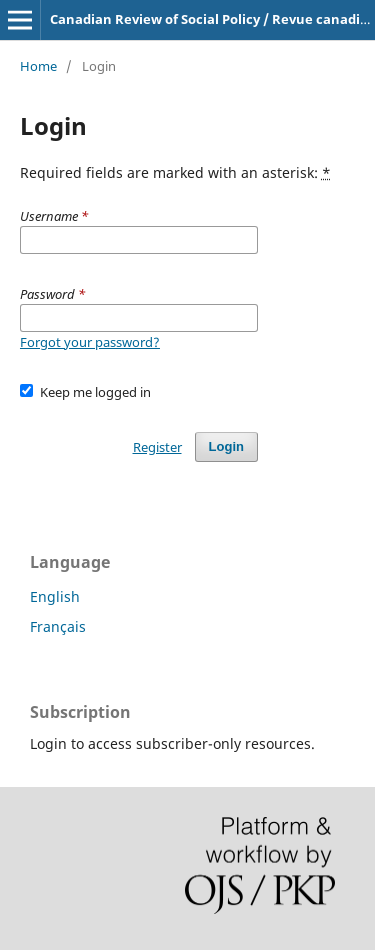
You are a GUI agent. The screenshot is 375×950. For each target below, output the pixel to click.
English (55, 596)
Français (58, 626)
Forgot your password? (90, 342)
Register (157, 447)
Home (38, 66)
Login (226, 446)
